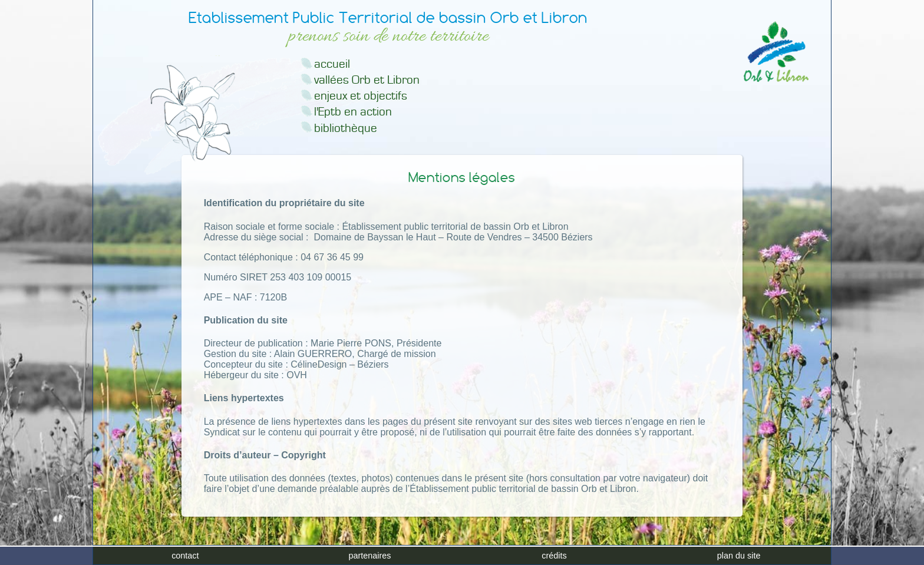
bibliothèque (346, 128)
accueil (332, 64)
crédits (554, 556)
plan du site (739, 556)
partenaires (369, 556)
